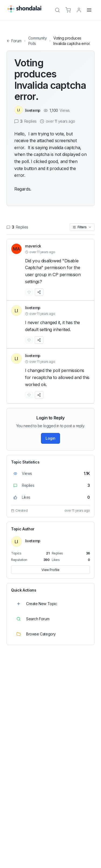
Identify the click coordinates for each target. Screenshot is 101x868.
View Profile (50, 570)
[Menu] (89, 10)
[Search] (57, 10)
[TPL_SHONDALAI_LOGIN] (79, 10)
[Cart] (68, 10)
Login (50, 438)
